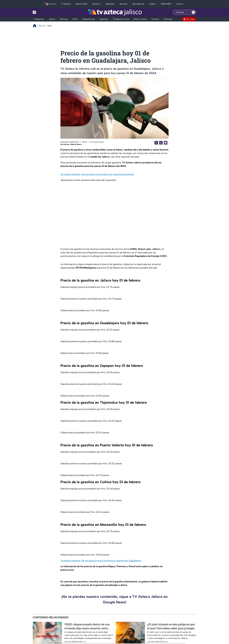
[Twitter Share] (156, 143)
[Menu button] (44, 12)
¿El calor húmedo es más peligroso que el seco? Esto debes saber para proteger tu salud (171, 626)
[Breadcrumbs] (36, 26)
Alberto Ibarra (76, 144)
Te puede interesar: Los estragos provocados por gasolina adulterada (97, 174)
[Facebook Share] (166, 143)
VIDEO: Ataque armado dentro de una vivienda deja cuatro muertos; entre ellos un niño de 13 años (87, 626)
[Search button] (193, 12)
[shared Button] (161, 143)
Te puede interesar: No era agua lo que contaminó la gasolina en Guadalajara (101, 561)
